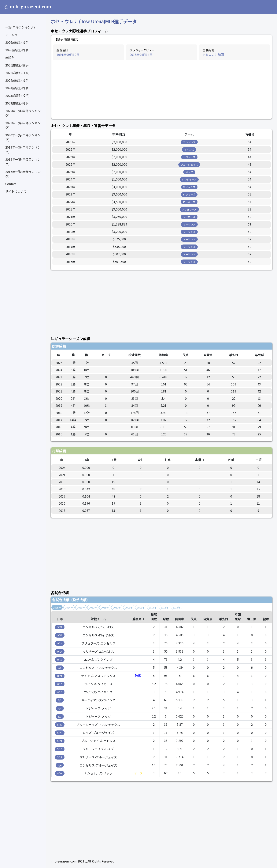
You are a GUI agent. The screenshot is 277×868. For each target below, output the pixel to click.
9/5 (60, 668)
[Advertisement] (162, 90)
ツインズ (189, 150)
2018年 (141, 607)
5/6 (60, 765)
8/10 (60, 692)
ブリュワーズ (189, 209)
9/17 (60, 643)
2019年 (129, 607)
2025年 (57, 607)
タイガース (189, 217)
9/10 (60, 660)
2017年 (153, 607)
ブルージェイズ (189, 165)
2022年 (93, 607)
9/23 (60, 635)
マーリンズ (189, 224)
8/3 (60, 700)
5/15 (60, 749)
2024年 (69, 607)
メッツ (189, 172)
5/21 (60, 741)
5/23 (60, 733)
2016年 (165, 607)
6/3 (60, 716)
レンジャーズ (189, 179)
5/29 (60, 725)
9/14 (60, 652)
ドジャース (189, 157)
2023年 (81, 607)
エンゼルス (189, 142)
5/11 (60, 757)
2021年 (105, 607)
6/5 (60, 708)
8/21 (60, 676)
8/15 (60, 684)
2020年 (117, 607)
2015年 (177, 607)
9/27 (60, 627)
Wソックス (189, 187)
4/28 (60, 773)
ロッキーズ (189, 194)
